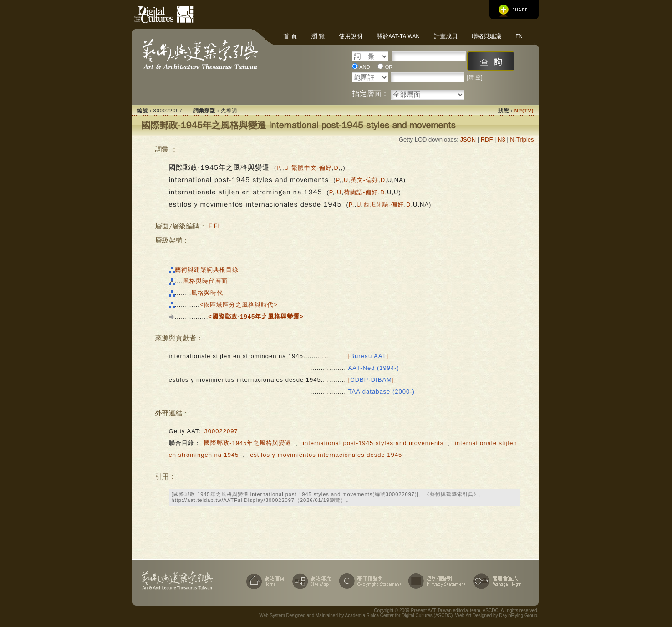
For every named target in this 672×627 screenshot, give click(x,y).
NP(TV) (524, 111)
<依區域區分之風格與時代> (239, 305)
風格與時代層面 (205, 281)
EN (519, 36)
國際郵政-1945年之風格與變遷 (248, 443)
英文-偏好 (364, 180)
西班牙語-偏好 (384, 205)
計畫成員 (446, 36)
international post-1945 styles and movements (373, 443)
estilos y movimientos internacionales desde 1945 (326, 455)
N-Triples (522, 139)
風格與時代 (207, 293)
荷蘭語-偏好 (361, 192)
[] (368, 356)
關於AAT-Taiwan (398, 36)
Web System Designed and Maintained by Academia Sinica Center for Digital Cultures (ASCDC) (356, 615)
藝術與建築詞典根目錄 (207, 270)
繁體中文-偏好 (312, 168)
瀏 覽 (318, 36)
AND (364, 67)
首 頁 (290, 36)
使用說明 (351, 36)
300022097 (221, 431)
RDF (487, 139)
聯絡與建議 (486, 36)
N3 (501, 139)
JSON (468, 139)
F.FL (214, 226)
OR (389, 67)
